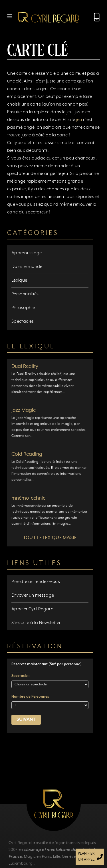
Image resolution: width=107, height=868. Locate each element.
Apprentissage (27, 253)
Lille (57, 857)
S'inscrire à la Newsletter (36, 623)
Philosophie (23, 308)
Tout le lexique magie (50, 538)
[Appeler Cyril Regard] (94, 17)
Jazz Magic (24, 410)
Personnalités (25, 294)
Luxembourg (21, 863)
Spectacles (23, 322)
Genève (69, 857)
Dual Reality (25, 366)
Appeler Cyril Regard (33, 609)
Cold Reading (27, 454)
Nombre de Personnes (30, 697)
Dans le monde (27, 267)
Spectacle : (20, 676)
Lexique (19, 280)
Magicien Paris (38, 857)
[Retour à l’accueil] (49, 17)
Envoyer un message (33, 596)
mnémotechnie (28, 498)
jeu (79, 120)
